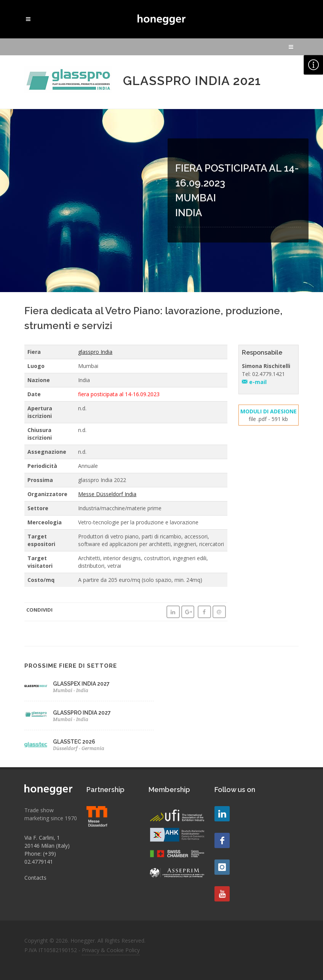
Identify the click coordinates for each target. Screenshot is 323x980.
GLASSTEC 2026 (74, 742)
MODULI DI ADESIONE (269, 411)
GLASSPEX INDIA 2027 (81, 684)
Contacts (35, 878)
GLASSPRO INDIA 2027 (82, 713)
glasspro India (95, 352)
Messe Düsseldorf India (107, 494)
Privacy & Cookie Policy (111, 950)
